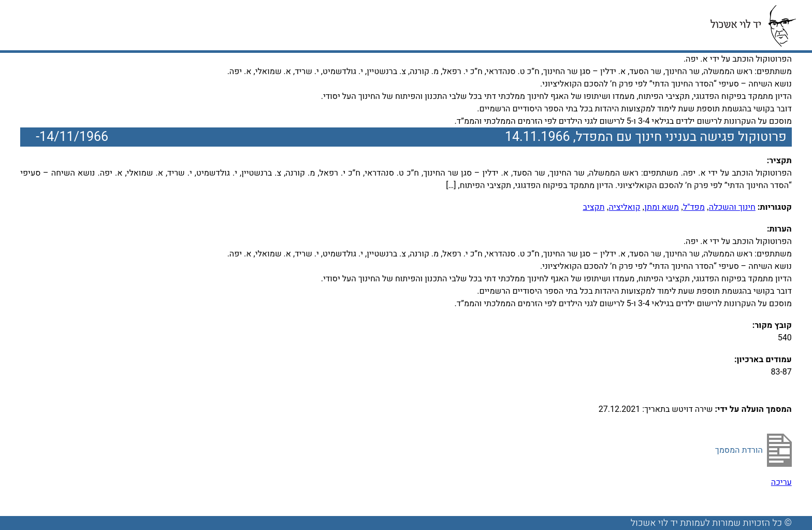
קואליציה (624, 207)
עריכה (781, 482)
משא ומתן (662, 207)
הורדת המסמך (739, 450)
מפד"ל (694, 207)
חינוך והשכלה (732, 207)
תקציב (593, 207)
